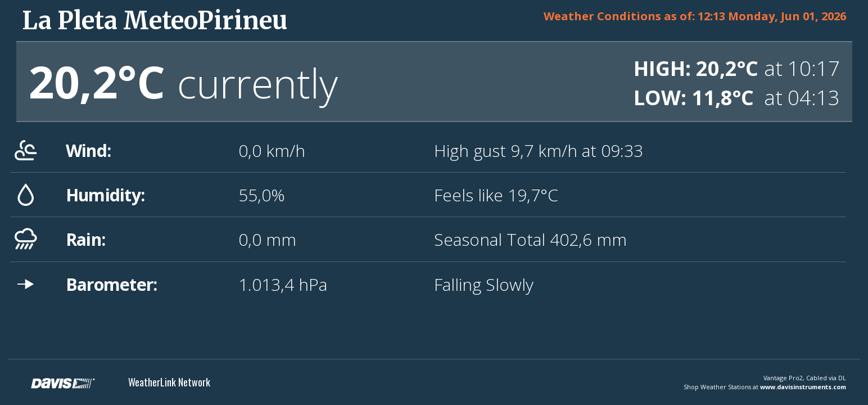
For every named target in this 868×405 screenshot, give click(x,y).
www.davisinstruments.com (803, 387)
